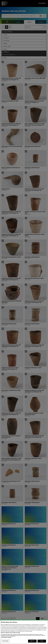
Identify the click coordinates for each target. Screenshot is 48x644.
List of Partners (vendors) (6, 639)
